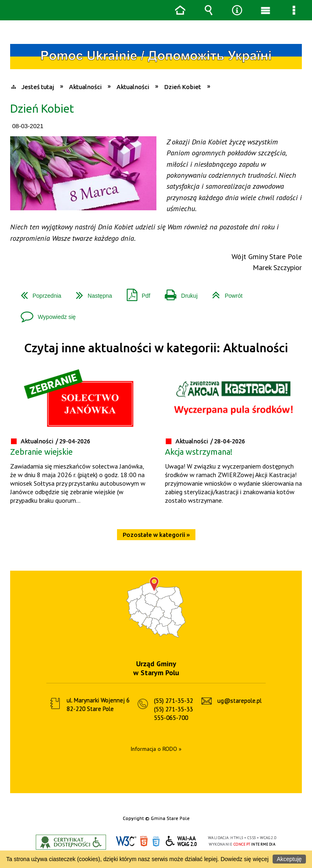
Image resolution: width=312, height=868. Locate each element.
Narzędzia (237, 10)
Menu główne (265, 10)
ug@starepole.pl (239, 701)
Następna (91, 293)
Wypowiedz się (45, 314)
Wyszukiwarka (208, 10)
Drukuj (178, 293)
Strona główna (180, 10)
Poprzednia (38, 293)
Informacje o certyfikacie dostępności (71, 842)
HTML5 (144, 841)
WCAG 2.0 (182, 841)
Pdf (135, 293)
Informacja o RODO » (156, 749)
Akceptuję (289, 859)
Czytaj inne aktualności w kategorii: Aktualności (156, 348)
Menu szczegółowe (294, 10)
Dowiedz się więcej (245, 859)
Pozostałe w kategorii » (156, 535)
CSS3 (156, 841)
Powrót (224, 293)
